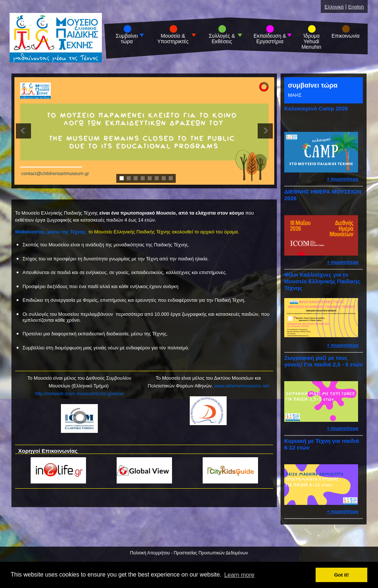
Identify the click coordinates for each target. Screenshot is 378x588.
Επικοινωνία (346, 36)
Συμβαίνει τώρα (127, 39)
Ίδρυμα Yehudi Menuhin (312, 42)
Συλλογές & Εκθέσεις (222, 39)
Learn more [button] (239, 575)
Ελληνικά (334, 7)
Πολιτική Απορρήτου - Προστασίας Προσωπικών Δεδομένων (189, 553)
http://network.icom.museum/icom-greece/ (79, 394)
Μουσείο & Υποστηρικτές (173, 39)
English (356, 7)
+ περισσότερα (343, 179)
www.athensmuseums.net (241, 386)
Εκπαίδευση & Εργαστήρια (270, 39)
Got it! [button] (341, 575)
